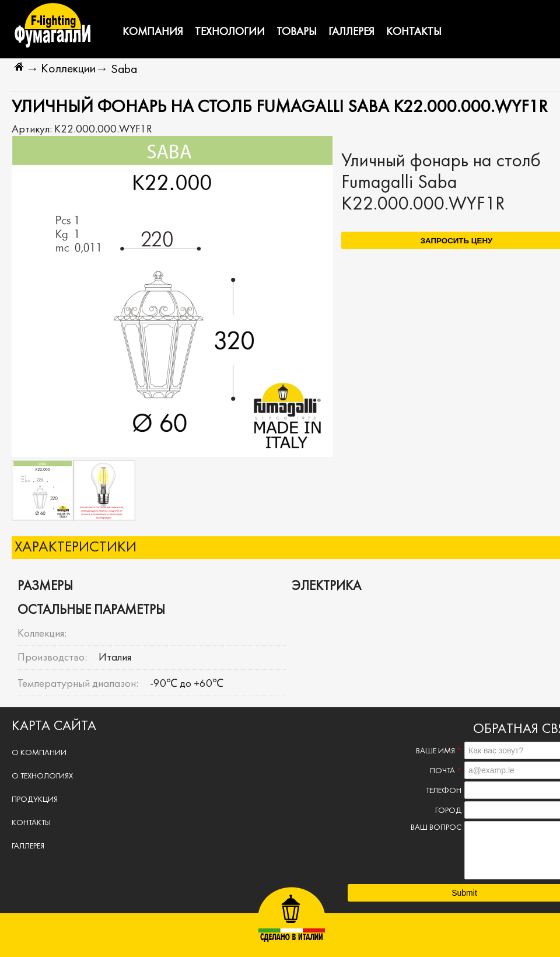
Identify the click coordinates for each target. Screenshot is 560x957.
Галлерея (351, 32)
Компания (153, 32)
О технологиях (42, 776)
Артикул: (33, 130)
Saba (124, 70)
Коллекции (68, 69)
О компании (39, 753)
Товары (297, 32)
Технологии (230, 32)
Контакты (414, 32)
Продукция (35, 800)
